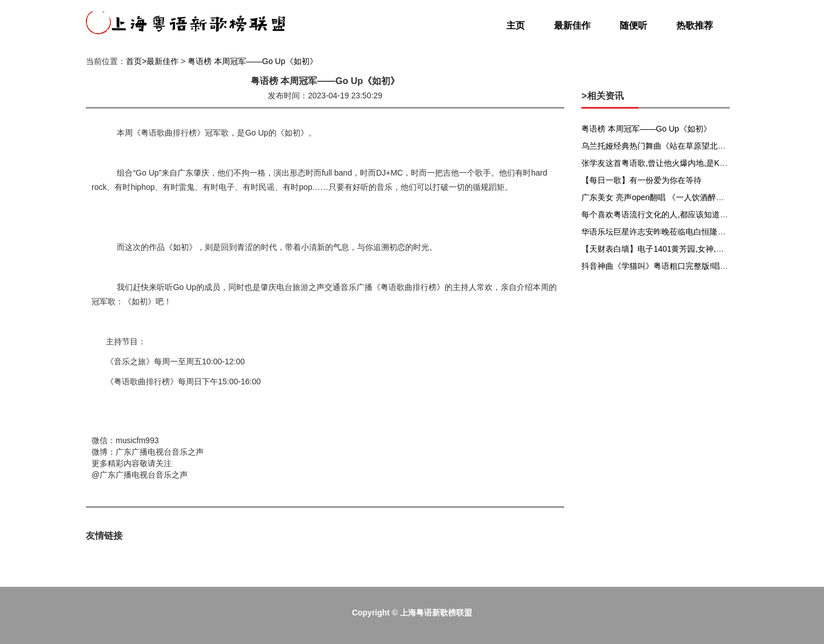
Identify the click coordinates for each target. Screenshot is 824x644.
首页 (134, 61)
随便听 (633, 25)
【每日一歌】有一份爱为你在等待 (641, 180)
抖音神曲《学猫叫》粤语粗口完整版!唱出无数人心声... (678, 266)
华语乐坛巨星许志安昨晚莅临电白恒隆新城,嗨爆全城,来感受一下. (697, 232)
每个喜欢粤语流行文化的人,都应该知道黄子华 (663, 214)
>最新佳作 (160, 61)
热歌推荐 (695, 25)
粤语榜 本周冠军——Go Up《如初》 (252, 61)
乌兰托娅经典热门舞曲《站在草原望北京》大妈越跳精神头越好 (694, 146)
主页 (516, 25)
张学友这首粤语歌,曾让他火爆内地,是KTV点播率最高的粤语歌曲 (696, 163)
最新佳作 (572, 25)
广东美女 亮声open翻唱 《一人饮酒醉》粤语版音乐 (673, 197)
